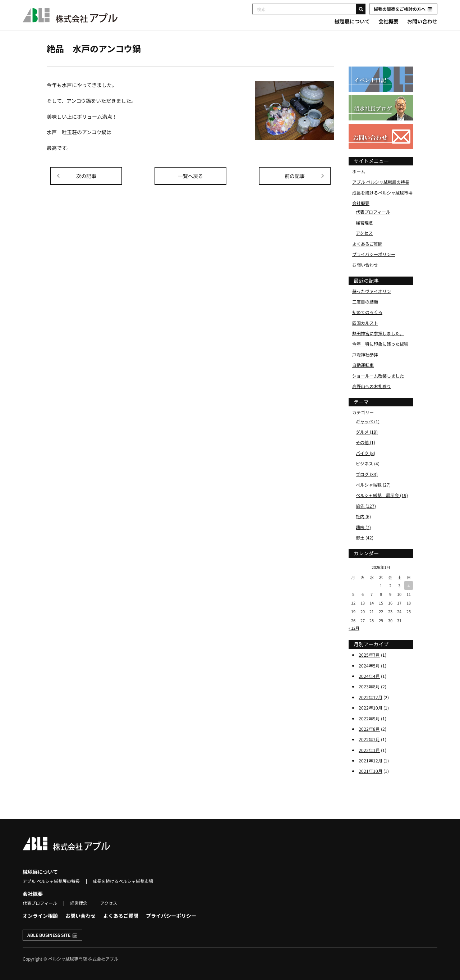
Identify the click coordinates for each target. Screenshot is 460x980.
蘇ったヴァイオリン (372, 291)
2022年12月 (371, 697)
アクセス (364, 233)
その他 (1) (365, 442)
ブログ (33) (367, 474)
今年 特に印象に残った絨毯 (380, 344)
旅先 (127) (366, 506)
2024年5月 (369, 666)
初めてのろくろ (367, 312)
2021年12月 (371, 760)
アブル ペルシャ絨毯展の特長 (381, 182)
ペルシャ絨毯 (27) (373, 485)
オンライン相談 (40, 916)
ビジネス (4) (368, 463)
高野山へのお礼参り (372, 386)
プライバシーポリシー (374, 254)
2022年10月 (371, 708)
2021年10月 (371, 771)
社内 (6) (363, 516)
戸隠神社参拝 (365, 354)
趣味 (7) (363, 527)
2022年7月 (369, 739)
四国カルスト (365, 323)
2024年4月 (369, 676)
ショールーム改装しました (378, 376)
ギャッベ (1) (368, 421)
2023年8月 (369, 686)
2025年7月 (369, 655)
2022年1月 (369, 750)
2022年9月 (369, 718)
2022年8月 (369, 729)
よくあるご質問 (367, 244)
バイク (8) (365, 453)
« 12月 (354, 628)
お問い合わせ (422, 21)
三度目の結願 (365, 302)
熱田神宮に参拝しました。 (378, 333)
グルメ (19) (367, 432)
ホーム (359, 171)
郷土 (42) (365, 537)
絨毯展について (352, 21)
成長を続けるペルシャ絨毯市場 (382, 193)
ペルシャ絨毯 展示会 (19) (382, 495)
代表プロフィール (373, 212)
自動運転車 (363, 365)
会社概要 (388, 21)
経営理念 (364, 222)
